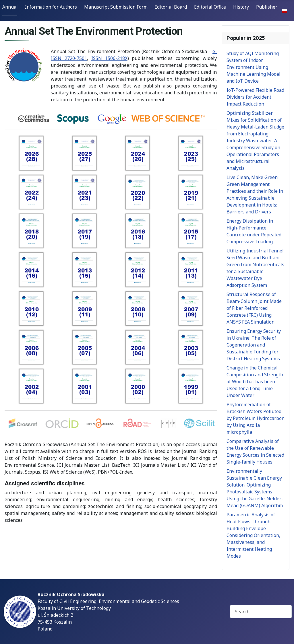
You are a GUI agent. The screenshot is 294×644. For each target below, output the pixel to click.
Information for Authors (51, 7)
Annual (10, 7)
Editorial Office (210, 7)
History (241, 7)
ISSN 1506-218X (109, 58)
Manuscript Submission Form (116, 7)
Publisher (267, 7)
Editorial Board (171, 7)
